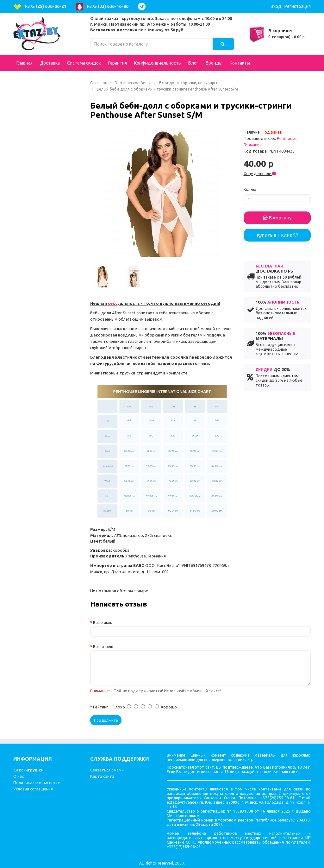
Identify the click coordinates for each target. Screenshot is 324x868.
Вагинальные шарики (48, 394)
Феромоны (48, 444)
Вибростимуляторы (48, 311)
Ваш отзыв (103, 647)
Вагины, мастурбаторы (48, 185)
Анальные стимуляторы (48, 156)
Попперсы (48, 236)
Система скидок (84, 63)
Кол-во (250, 189)
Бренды (214, 63)
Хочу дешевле (260, 173)
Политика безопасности (37, 783)
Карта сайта (102, 776)
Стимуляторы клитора (46, 381)
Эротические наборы (44, 324)
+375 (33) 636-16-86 (102, 7)
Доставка (50, 63)
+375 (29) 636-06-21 (40, 7)
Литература (34, 470)
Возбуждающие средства (48, 201)
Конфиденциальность (158, 63)
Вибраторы (48, 115)
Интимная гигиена (41, 172)
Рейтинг (100, 707)
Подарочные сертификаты (35, 86)
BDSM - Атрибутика (48, 248)
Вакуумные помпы (48, 406)
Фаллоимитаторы (48, 141)
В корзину (277, 218)
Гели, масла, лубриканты (48, 365)
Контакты (240, 63)
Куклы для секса (39, 128)
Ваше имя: (103, 623)
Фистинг (30, 299)
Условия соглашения (33, 789)
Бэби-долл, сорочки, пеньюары (188, 83)
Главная (25, 63)
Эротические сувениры (46, 432)
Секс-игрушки (28, 770)
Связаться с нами (107, 770)
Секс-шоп (99, 83)
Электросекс (35, 337)
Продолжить (106, 720)
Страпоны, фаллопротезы (48, 220)
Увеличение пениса (42, 286)
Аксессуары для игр (48, 261)
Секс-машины (36, 457)
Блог (193, 63)
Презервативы (37, 419)
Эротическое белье (133, 83)
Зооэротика (34, 349)
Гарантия (118, 63)
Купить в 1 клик (277, 235)
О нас (19, 776)
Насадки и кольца (48, 274)
